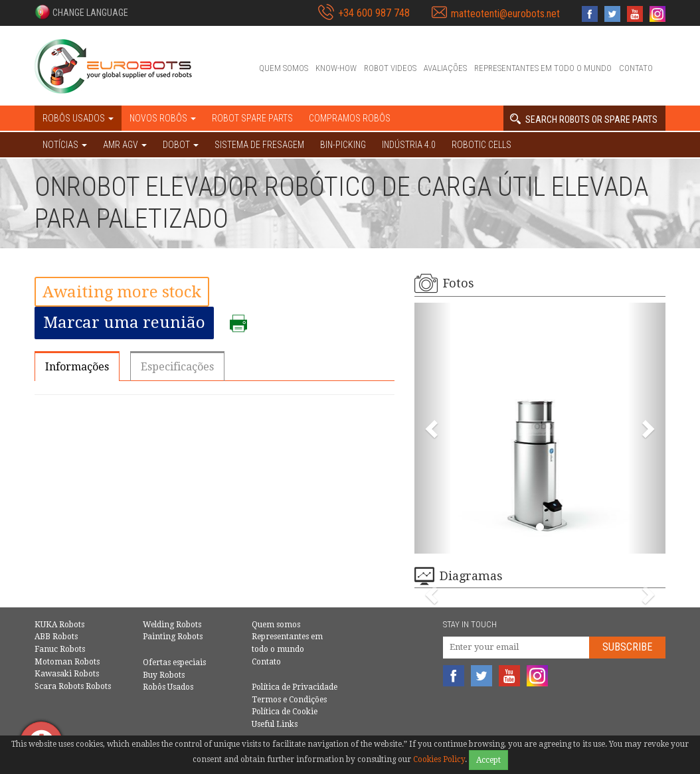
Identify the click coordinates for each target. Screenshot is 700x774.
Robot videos (390, 68)
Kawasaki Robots (67, 674)
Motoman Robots (67, 662)
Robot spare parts (252, 118)
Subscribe (627, 647)
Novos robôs (163, 118)
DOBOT (181, 145)
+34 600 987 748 (374, 13)
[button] (81, 12)
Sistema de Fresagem (259, 145)
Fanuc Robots (60, 649)
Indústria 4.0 (409, 145)
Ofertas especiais (174, 662)
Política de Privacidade (295, 687)
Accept (488, 760)
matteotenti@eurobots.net (505, 14)
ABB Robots (56, 637)
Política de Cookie (285, 712)
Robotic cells (481, 145)
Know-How (336, 68)
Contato (636, 68)
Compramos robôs (350, 118)
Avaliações (445, 68)
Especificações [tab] (177, 367)
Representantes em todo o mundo (543, 68)
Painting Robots (173, 637)
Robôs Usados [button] (78, 118)
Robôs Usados (168, 687)
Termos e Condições (289, 700)
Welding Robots (172, 625)
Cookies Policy (439, 759)
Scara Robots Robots (73, 686)
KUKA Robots (59, 625)
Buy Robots (164, 675)
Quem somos (284, 68)
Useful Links (275, 724)
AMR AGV (125, 145)
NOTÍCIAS (65, 145)
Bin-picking (343, 145)
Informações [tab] (77, 367)
